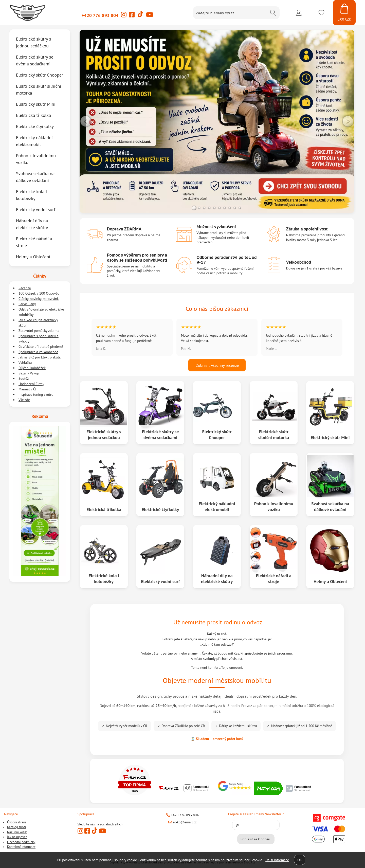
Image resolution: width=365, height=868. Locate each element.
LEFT (86, 121)
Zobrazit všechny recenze (217, 365)
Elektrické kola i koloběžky (104, 578)
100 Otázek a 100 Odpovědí (39, 293)
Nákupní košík (17, 832)
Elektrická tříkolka (104, 509)
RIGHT (348, 121)
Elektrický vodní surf (160, 581)
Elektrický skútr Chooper (217, 434)
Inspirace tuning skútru (36, 394)
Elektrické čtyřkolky (160, 509)
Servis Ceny (27, 304)
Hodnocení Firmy (31, 384)
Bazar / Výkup (29, 373)
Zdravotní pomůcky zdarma (39, 331)
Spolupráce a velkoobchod (38, 352)
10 (240, 208)
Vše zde (24, 400)
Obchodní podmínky (21, 842)
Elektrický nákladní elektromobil (217, 506)
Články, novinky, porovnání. (39, 299)
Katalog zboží (17, 827)
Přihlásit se (299, 13)
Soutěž (24, 378)
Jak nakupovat (17, 837)
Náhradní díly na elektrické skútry (217, 578)
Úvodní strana (17, 822)
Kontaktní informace (21, 847)
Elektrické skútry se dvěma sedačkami (160, 434)
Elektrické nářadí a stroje (273, 578)
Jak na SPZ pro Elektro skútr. (40, 357)
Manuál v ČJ (27, 389)
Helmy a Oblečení (330, 581)
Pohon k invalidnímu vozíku (274, 506)
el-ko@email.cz (182, 822)
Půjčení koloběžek (32, 368)
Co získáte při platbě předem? (41, 347)
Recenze (25, 288)
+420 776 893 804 (100, 15)
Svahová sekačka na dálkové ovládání (330, 506)
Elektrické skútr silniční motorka (274, 434)
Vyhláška (25, 363)
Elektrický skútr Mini (330, 437)
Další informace (277, 860)
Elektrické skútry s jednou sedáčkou (104, 434)
